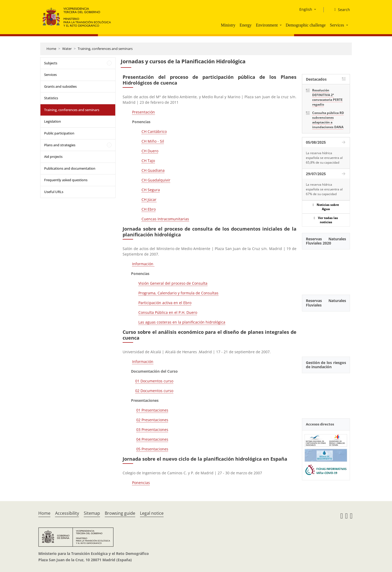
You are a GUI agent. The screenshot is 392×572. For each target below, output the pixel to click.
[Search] (340, 10)
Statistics (51, 98)
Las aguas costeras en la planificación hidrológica (182, 322)
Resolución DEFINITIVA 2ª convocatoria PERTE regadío (327, 97)
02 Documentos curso (154, 391)
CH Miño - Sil (153, 141)
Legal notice (152, 513)
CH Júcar (149, 199)
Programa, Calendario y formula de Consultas (178, 293)
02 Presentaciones (152, 420)
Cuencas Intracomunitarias (165, 219)
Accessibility (67, 513)
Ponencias (141, 483)
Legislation (53, 121)
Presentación (143, 112)
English (306, 9)
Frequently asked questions (66, 180)
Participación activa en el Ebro (165, 303)
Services (337, 25)
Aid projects (53, 157)
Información (143, 264)
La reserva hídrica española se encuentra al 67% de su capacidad (324, 189)
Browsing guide (120, 513)
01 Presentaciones (152, 410)
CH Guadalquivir (156, 180)
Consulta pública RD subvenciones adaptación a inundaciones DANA (328, 120)
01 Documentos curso (154, 381)
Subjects (51, 63)
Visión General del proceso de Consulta (173, 283)
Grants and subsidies (60, 86)
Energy (245, 25)
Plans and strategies (60, 145)
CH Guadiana (153, 170)
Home (51, 49)
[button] (281, 25)
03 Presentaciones (152, 430)
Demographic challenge (306, 25)
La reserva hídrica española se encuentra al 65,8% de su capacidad (324, 158)
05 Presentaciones (152, 449)
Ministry (228, 25)
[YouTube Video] (326, 269)
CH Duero (150, 151)
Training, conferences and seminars (105, 49)
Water (67, 49)
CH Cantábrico (154, 131)
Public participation (59, 133)
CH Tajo (148, 161)
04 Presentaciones (152, 439)
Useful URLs (54, 192)
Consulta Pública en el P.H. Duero (168, 312)
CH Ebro (149, 209)
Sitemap (92, 513)
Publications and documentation (70, 168)
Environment (267, 25)
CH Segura (151, 190)
